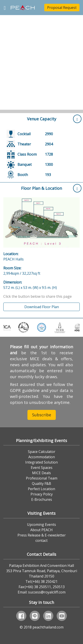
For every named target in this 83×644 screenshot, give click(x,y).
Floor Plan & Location (51, 188)
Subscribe (42, 415)
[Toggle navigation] (5, 7)
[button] (6, 57)
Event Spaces (42, 468)
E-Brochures (42, 499)
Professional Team (42, 478)
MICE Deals (41, 473)
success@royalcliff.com (47, 592)
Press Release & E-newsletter (42, 535)
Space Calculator (42, 452)
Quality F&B (41, 483)
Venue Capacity (54, 119)
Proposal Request (62, 8)
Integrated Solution (41, 462)
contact (41, 540)
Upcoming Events (41, 525)
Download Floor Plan (42, 307)
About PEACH (41, 530)
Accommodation (42, 457)
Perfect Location (41, 489)
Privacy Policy (42, 494)
